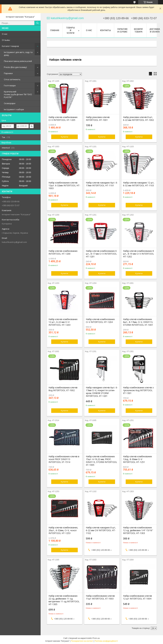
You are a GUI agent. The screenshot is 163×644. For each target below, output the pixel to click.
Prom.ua (96, 638)
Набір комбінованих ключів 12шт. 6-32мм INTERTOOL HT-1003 (64, 185)
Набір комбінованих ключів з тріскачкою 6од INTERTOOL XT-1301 (138, 390)
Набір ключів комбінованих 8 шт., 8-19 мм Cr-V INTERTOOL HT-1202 (138, 254)
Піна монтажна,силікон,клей (18, 61)
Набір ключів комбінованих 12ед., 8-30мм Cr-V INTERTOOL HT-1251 (137, 459)
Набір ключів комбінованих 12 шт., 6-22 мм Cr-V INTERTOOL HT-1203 (63, 322)
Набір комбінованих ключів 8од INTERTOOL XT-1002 (63, 389)
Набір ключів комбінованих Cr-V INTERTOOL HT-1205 (63, 119)
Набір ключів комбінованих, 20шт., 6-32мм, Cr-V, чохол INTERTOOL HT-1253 (63, 530)
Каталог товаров (10, 46)
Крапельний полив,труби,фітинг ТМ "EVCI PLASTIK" (18, 94)
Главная (55, 30)
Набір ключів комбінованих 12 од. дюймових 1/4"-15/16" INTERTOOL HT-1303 (138, 530)
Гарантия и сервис (122, 30)
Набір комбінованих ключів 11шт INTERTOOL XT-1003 (100, 597)
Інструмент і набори (14, 109)
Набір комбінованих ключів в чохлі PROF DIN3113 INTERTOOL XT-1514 (64, 459)
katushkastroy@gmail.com (14, 242)
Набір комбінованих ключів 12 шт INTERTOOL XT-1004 (137, 597)
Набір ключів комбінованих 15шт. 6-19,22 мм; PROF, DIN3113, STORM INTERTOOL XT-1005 (101, 461)
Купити (64, 137)
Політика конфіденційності (106, 641)
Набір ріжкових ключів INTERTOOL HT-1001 (98, 119)
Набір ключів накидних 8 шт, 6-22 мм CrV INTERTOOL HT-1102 (101, 530)
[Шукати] (37, 23)
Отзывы (6, 40)
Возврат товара (138, 30)
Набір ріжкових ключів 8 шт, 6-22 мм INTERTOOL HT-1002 (138, 119)
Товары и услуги (70, 30)
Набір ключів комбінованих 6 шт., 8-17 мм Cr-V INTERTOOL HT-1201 (101, 254)
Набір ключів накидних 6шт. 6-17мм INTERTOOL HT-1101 (102, 184)
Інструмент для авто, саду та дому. (18, 54)
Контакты (105, 30)
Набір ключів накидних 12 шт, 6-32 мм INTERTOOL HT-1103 (139, 184)
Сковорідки (10, 103)
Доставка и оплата (155, 30)
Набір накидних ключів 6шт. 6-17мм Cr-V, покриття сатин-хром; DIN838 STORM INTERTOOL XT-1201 (102, 392)
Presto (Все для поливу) (15, 67)
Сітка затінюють (12, 79)
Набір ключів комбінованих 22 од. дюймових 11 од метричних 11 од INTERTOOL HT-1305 (64, 600)
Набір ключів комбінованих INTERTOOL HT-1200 (63, 252)
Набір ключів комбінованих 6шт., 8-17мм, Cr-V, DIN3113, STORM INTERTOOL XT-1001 (138, 322)
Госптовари (10, 85)
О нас (5, 34)
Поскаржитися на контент (82, 641)
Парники (8, 73)
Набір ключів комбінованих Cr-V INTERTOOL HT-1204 (100, 321)
